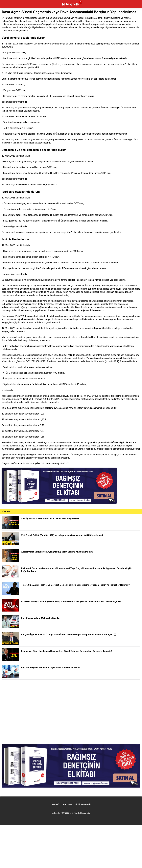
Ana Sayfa (55, 804)
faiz (37, 232)
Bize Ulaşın (67, 804)
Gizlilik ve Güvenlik (83, 804)
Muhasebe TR (57, 813)
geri (4, 4)
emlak (127, 286)
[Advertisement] (71, 712)
